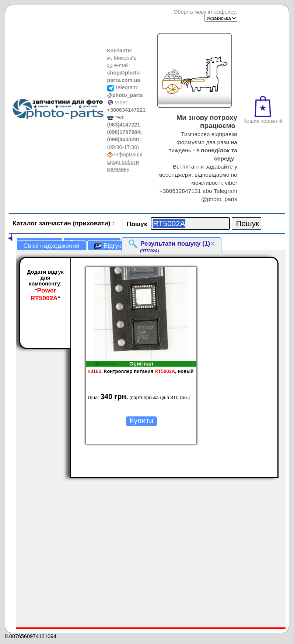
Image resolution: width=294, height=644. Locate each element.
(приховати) (93, 223)
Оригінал (141, 364)
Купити (141, 420)
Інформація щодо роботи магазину (125, 162)
